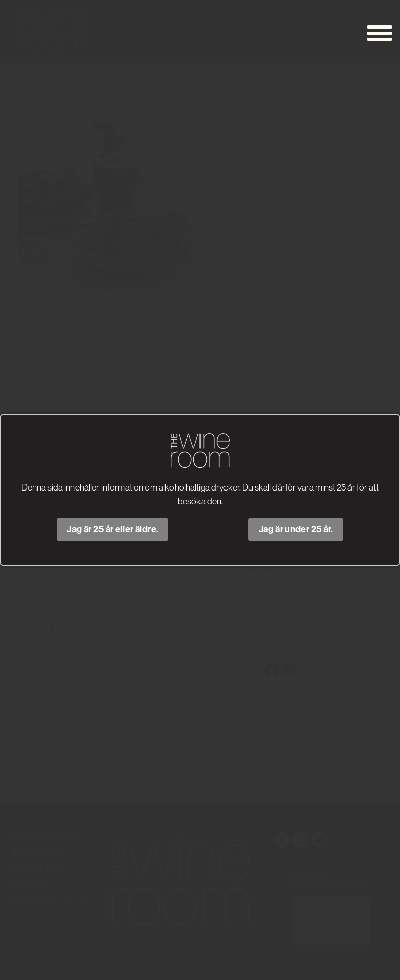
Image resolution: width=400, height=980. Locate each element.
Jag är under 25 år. (296, 529)
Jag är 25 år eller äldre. (112, 529)
